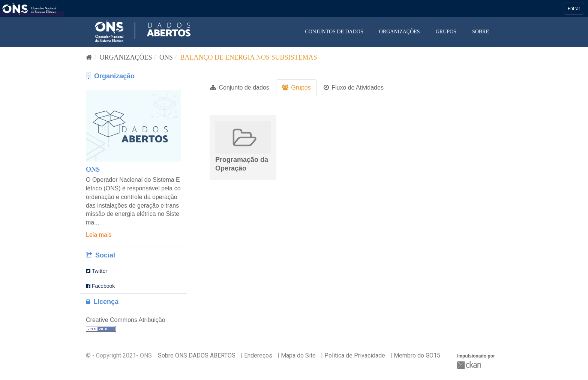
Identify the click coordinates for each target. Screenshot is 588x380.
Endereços (258, 355)
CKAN (470, 365)
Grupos (446, 32)
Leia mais (99, 235)
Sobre (481, 32)
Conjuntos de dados (334, 32)
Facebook (100, 286)
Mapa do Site (298, 355)
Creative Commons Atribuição (126, 320)
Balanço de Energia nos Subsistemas (249, 57)
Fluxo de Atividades (354, 88)
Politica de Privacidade (355, 355)
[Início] (89, 57)
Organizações (400, 32)
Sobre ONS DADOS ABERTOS (197, 355)
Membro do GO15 (417, 355)
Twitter (97, 271)
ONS (166, 57)
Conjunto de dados (240, 88)
